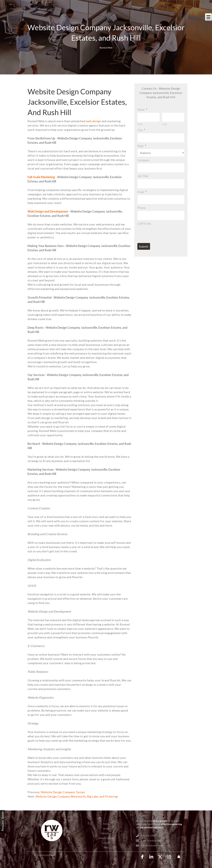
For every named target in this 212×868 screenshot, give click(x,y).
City (141, 129)
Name (142, 109)
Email (142, 187)
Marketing (106, 833)
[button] (142, 857)
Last (165, 123)
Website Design (106, 838)
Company (143, 158)
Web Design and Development (48, 211)
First (140, 123)
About (106, 829)
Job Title (143, 172)
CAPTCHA (144, 216)
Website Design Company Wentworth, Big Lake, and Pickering (77, 796)
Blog (106, 847)
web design (93, 121)
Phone (141, 201)
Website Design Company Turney (63, 792)
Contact (106, 843)
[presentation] (160, 225)
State (142, 143)
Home (106, 824)
